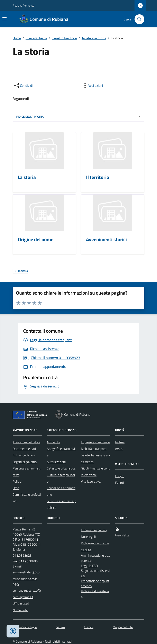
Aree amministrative (26, 442)
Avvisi (119, 449)
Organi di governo (25, 462)
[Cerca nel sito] (138, 19)
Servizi (60, 627)
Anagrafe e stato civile (61, 452)
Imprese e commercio (95, 442)
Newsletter (123, 535)
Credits (89, 627)
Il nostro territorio (64, 38)
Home (17, 38)
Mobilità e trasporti (94, 449)
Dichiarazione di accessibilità (95, 546)
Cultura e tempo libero (61, 478)
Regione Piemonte (24, 5)
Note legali (88, 537)
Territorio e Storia (94, 38)
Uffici (16, 488)
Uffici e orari (21, 603)
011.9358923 (22, 555)
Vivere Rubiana (36, 38)
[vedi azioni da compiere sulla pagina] (92, 86)
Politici (17, 481)
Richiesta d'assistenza (95, 594)
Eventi (119, 483)
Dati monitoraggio (25, 627)
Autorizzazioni (56, 462)
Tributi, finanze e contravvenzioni (95, 472)
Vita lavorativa (91, 481)
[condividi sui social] (23, 86)
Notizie (120, 442)
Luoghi (120, 476)
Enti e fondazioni (24, 455)
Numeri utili (20, 610)
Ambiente (53, 442)
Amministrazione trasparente (95, 558)
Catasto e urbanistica (61, 468)
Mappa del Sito (123, 627)
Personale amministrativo (27, 472)
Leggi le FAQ (89, 566)
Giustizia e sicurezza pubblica (61, 504)
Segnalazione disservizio (95, 573)
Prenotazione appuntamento (95, 583)
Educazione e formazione (61, 491)
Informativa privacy (94, 530)
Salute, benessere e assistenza (95, 458)
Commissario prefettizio (27, 498)
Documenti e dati (24, 449)
